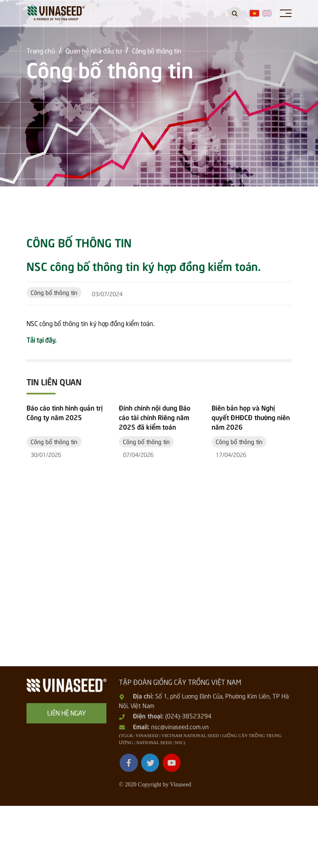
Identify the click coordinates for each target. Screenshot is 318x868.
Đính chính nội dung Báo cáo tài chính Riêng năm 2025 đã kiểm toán (155, 481)
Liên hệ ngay (66, 775)
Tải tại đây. (41, 339)
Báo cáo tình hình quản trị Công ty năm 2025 (65, 476)
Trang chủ (41, 50)
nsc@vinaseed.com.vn (180, 789)
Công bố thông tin (160, 50)
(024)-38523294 (188, 779)
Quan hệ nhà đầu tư (95, 50)
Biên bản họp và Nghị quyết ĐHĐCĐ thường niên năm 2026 (251, 481)
